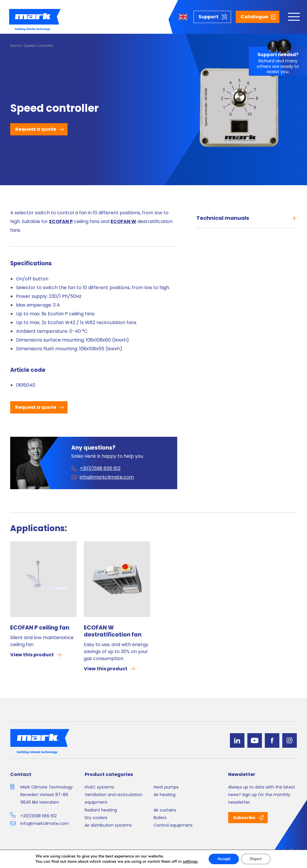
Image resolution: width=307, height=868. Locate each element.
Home (15, 46)
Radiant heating (101, 810)
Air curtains (165, 810)
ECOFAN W (123, 221)
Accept (224, 859)
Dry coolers (96, 818)
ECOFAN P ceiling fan (40, 628)
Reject (256, 859)
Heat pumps (166, 787)
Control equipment (173, 825)
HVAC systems (99, 787)
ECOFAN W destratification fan (113, 631)
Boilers (160, 818)
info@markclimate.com (45, 823)
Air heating (165, 795)
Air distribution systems (108, 825)
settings (190, 862)
